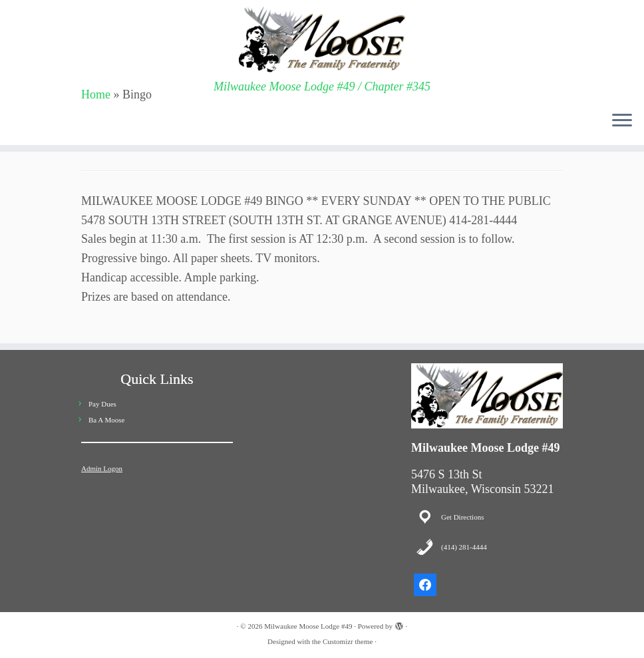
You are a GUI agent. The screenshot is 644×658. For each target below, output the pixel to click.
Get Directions (462, 517)
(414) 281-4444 (464, 547)
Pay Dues (102, 404)
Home (96, 94)
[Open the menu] (622, 121)
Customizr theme (348, 641)
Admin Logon (102, 468)
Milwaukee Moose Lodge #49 (308, 626)
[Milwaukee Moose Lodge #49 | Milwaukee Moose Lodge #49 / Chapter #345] (322, 40)
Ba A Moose (106, 420)
